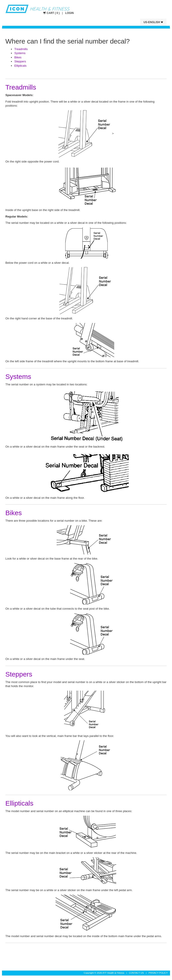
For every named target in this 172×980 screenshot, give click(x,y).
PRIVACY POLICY (158, 973)
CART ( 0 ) (52, 13)
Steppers (20, 61)
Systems (20, 53)
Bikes (18, 57)
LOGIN (69, 13)
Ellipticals (20, 66)
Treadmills (21, 49)
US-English (153, 22)
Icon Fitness (70, 9)
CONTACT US (137, 973)
